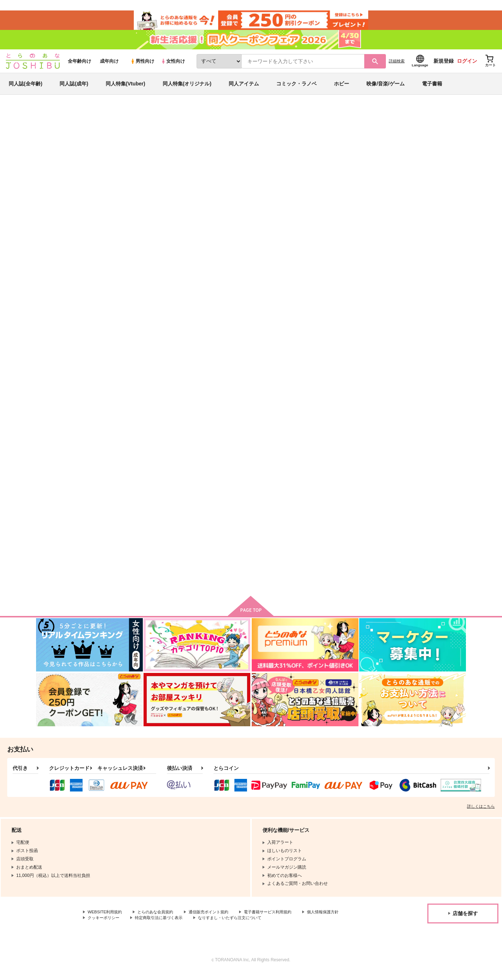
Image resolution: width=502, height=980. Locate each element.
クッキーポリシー (155, 925)
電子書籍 (432, 88)
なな (98, 154)
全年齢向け (80, 65)
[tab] (202, 228)
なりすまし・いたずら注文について (290, 925)
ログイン (467, 65)
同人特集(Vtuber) (125, 88)
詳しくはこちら (481, 813)
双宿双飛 (339, 519)
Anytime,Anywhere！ (141, 519)
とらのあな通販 (50, 119)
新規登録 (444, 65)
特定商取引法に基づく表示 (214, 925)
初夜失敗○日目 (204, 519)
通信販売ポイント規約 (216, 919)
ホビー (342, 88)
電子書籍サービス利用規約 (279, 919)
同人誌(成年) (74, 88)
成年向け (109, 65)
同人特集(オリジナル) (187, 88)
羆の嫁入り (412, 519)
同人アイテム (244, 88)
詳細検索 (397, 65)
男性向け (142, 65)
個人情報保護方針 (105, 925)
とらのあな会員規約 (159, 919)
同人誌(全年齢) (25, 88)
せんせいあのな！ (278, 519)
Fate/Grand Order (383, 154)
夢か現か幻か (327, 154)
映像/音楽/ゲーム (386, 88)
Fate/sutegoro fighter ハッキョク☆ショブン (361, 349)
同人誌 (78, 119)
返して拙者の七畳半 (279, 154)
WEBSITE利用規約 (106, 919)
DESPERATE (415, 346)
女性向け (173, 65)
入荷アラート (358, 139)
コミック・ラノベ (296, 88)
